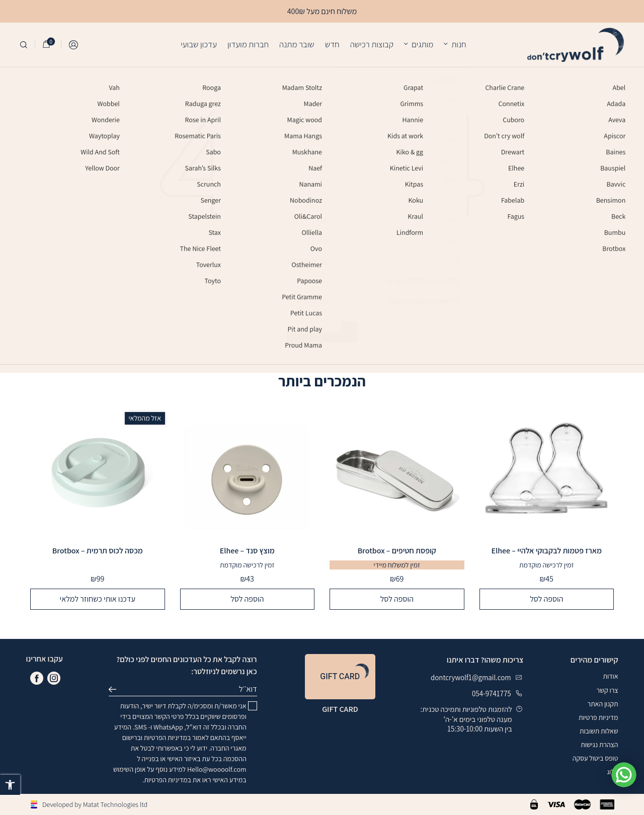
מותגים (422, 44)
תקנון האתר (603, 704)
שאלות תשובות (599, 731)
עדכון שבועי (199, 44)
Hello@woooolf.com (217, 769)
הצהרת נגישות (599, 745)
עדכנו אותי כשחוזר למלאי (98, 599)
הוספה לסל (546, 599)
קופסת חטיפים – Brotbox (397, 551)
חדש (332, 44)
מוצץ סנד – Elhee (247, 551)
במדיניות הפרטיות (168, 738)
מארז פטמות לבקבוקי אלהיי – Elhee (546, 551)
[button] (10, 785)
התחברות (74, 45)
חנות (459, 44)
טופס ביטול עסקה (595, 758)
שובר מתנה (297, 44)
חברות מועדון (248, 44)
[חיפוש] (24, 45)
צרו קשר (608, 690)
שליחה (116, 689)
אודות (610, 676)
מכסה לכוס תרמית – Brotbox (98, 551)
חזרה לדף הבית (322, 331)
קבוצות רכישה (372, 44)
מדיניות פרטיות (598, 717)
